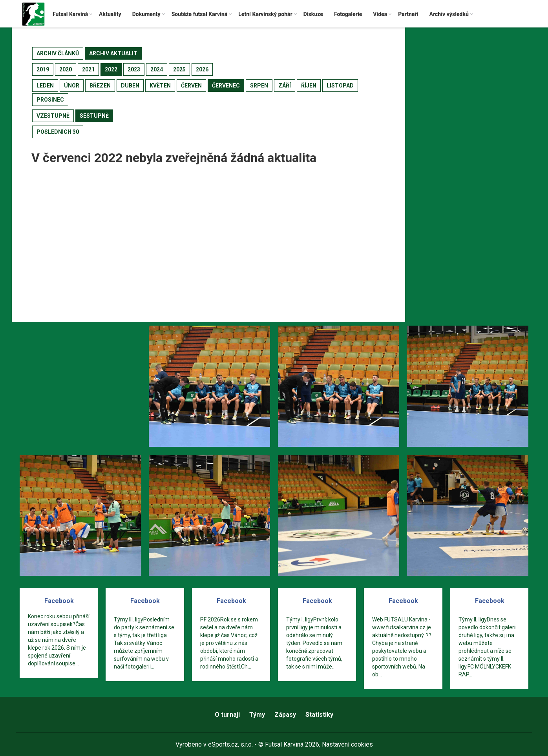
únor (72, 86)
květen (160, 86)
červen (191, 86)
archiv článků (58, 53)
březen (100, 86)
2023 (134, 69)
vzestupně (53, 116)
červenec (226, 86)
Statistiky (319, 715)
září (285, 86)
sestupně (94, 116)
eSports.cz (223, 744)
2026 (202, 69)
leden (45, 86)
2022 (111, 69)
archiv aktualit (113, 53)
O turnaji (227, 715)
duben (130, 86)
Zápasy (285, 715)
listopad (340, 86)
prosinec (50, 100)
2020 (66, 69)
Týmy (257, 715)
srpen (259, 86)
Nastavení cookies (347, 744)
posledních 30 (58, 132)
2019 (43, 69)
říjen (309, 86)
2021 (88, 69)
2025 (179, 69)
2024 (157, 69)
